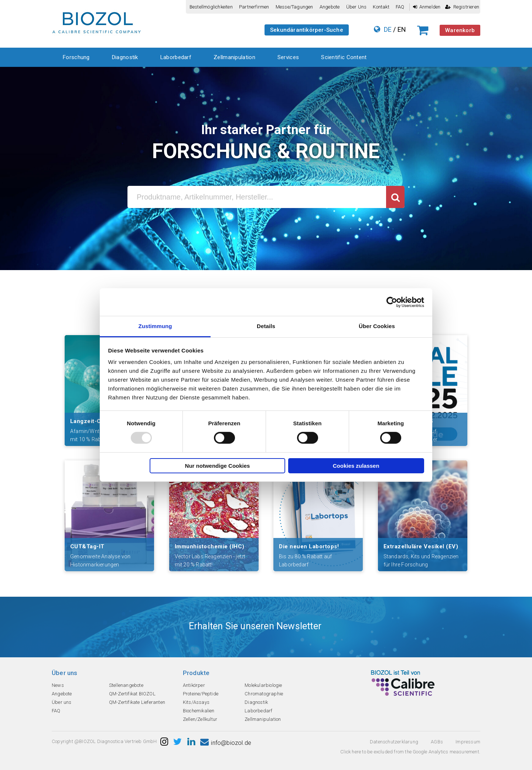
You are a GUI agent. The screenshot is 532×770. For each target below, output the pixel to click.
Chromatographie (264, 694)
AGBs (437, 742)
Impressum (468, 742)
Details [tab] (266, 326)
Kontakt (381, 7)
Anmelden (427, 7)
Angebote (330, 7)
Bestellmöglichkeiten (211, 7)
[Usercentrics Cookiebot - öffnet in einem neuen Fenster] (392, 302)
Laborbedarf (176, 57)
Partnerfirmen (254, 7)
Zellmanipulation (234, 57)
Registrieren (462, 7)
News (58, 685)
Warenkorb (460, 30)
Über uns (357, 7)
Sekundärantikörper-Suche (307, 30)
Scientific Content (344, 57)
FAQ (400, 7)
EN (402, 29)
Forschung (76, 57)
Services (288, 57)
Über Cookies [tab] (377, 326)
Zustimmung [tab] (155, 326)
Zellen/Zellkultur (200, 719)
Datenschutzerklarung (394, 742)
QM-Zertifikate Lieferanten (137, 702)
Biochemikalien (199, 711)
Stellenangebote (126, 685)
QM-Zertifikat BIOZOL (132, 694)
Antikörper (194, 685)
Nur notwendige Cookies (218, 466)
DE (388, 29)
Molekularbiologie (263, 685)
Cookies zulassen (356, 466)
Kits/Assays (196, 702)
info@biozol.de (226, 743)
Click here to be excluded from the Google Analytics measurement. (410, 752)
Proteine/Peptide (201, 694)
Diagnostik (125, 57)
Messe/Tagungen (294, 7)
